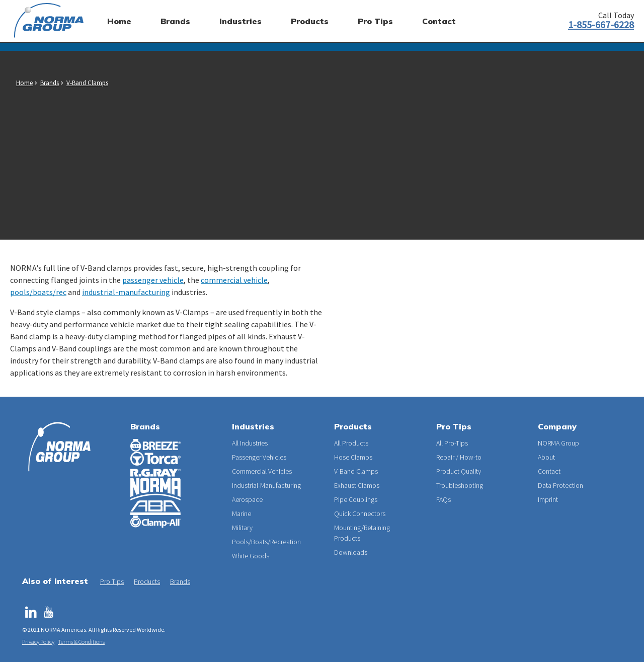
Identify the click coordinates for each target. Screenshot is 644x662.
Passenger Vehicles (259, 457)
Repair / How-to (459, 457)
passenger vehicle (153, 280)
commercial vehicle (234, 280)
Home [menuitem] (119, 21)
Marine (242, 513)
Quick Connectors (360, 513)
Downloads (351, 552)
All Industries (250, 443)
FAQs (444, 499)
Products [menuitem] (310, 21)
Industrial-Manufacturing (266, 485)
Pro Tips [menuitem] (375, 21)
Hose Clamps (353, 457)
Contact (549, 471)
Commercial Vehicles (262, 471)
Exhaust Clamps (357, 485)
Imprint (548, 499)
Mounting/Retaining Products (362, 533)
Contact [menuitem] (439, 21)
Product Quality (459, 471)
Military (242, 528)
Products (147, 581)
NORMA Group (558, 443)
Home (24, 83)
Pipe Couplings (356, 499)
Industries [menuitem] (240, 21)
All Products (351, 443)
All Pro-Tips (452, 443)
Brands (50, 83)
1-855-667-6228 (601, 24)
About (546, 457)
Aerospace (247, 499)
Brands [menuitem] (175, 21)
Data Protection (560, 485)
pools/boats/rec (38, 292)
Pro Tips (112, 581)
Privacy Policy (38, 642)
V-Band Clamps (87, 83)
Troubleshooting (460, 485)
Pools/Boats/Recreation (266, 542)
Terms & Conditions (81, 642)
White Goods (251, 556)
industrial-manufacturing (126, 292)
